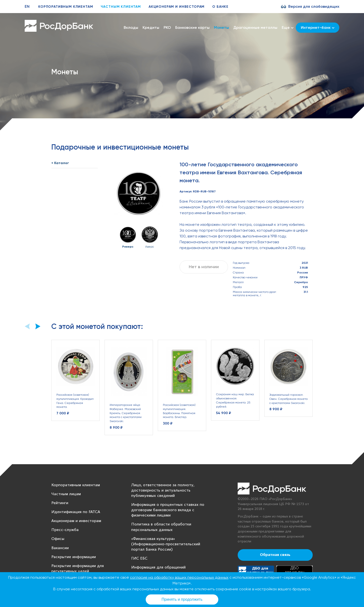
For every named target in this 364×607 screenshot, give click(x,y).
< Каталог (60, 163)
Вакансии (60, 548)
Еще (288, 28)
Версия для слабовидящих (314, 6)
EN (27, 6)
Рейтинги (60, 503)
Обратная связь (275, 555)
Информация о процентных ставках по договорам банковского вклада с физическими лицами (168, 510)
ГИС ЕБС (139, 558)
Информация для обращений (158, 567)
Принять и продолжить (182, 599)
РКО (167, 27)
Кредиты (151, 27)
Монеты (221, 27)
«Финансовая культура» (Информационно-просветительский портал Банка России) (166, 544)
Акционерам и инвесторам (177, 7)
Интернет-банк (318, 27)
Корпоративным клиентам (66, 7)
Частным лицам (66, 494)
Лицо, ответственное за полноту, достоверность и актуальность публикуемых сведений (163, 490)
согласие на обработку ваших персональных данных (179, 577)
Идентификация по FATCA (76, 512)
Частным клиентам (121, 7)
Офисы (58, 539)
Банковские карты (192, 27)
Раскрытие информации (74, 557)
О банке (220, 7)
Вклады (131, 27)
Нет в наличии (204, 267)
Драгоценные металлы (255, 27)
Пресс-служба (65, 530)
